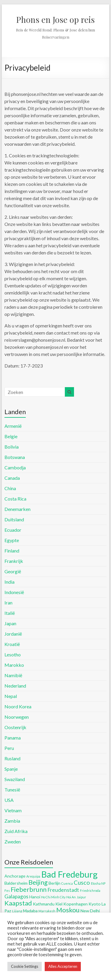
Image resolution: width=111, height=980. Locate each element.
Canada (12, 478)
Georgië (13, 571)
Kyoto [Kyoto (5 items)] (95, 904)
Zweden (13, 842)
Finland (12, 551)
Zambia (12, 821)
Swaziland (15, 779)
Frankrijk (14, 561)
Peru (9, 748)
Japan (10, 623)
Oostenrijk (15, 727)
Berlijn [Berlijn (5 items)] (54, 883)
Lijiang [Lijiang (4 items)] (17, 911)
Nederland (15, 686)
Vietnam (13, 810)
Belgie (11, 436)
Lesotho (13, 654)
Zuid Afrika (16, 831)
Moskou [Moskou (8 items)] (68, 910)
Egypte (12, 540)
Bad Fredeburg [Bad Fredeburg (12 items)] (69, 874)
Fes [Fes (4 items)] (7, 890)
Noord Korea (18, 706)
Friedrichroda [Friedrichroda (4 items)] (90, 890)
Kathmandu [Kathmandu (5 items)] (44, 904)
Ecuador (13, 530)
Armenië (13, 426)
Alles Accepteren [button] (63, 966)
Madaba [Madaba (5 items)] (30, 911)
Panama (13, 738)
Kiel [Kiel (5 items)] (59, 904)
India (9, 582)
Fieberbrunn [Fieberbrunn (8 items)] (29, 889)
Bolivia (12, 447)
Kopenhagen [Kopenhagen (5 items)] (75, 904)
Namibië (13, 675)
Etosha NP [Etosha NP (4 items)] (98, 883)
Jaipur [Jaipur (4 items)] (81, 897)
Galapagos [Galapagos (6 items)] (16, 896)
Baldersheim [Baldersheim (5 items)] (16, 883)
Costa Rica (15, 499)
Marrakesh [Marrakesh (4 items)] (47, 911)
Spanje (11, 769)
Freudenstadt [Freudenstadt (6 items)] (63, 890)
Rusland (12, 758)
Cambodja (15, 467)
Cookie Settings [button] (25, 966)
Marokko (14, 665)
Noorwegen (17, 717)
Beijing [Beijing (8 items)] (38, 882)
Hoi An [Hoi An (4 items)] (71, 897)
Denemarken (17, 509)
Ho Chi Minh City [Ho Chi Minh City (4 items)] (53, 897)
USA (9, 800)
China (10, 488)
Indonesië (14, 592)
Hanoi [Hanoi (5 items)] (35, 897)
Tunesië (12, 790)
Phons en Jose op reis (55, 19)
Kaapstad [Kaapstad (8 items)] (18, 903)
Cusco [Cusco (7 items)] (82, 882)
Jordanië (13, 634)
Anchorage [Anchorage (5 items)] (15, 876)
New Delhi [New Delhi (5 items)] (90, 911)
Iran (8, 603)
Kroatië (12, 644)
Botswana (15, 457)
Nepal (11, 696)
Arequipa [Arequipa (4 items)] (33, 876)
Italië (10, 613)
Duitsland (14, 519)
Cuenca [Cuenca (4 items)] (67, 883)
